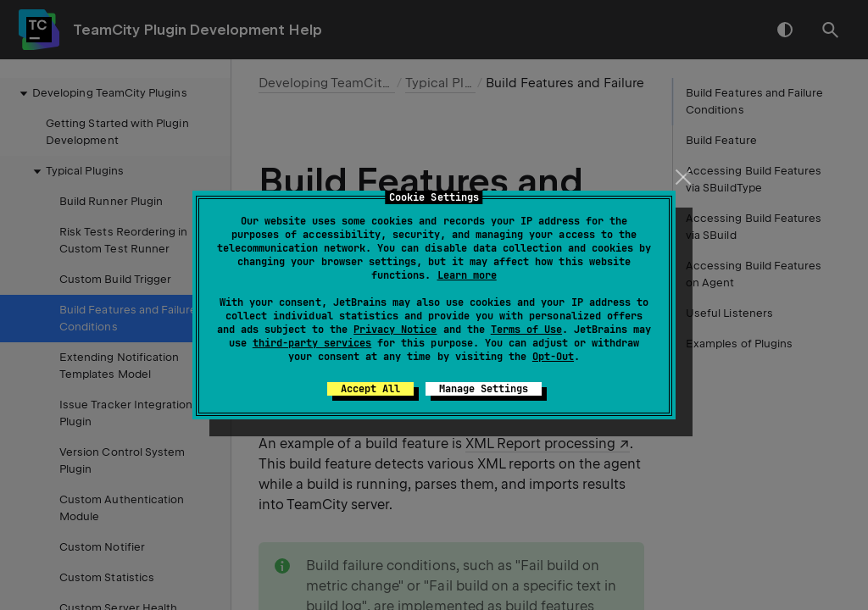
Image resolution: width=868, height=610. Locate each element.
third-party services (312, 343)
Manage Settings (484, 389)
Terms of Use (526, 330)
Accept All (370, 389)
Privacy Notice (395, 330)
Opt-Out (553, 357)
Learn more (467, 275)
